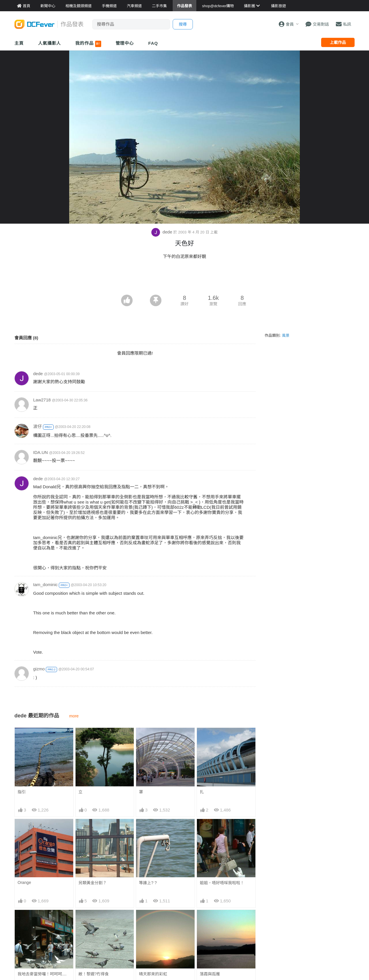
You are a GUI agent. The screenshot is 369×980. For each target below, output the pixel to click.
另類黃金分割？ (93, 883)
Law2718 (42, 400)
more (74, 716)
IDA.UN (41, 452)
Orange (24, 882)
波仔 (37, 426)
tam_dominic (45, 585)
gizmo (39, 669)
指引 (22, 792)
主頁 (19, 43)
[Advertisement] (184, 279)
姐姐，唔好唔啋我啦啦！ (222, 883)
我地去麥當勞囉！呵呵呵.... (42, 974)
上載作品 (338, 42)
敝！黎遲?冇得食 (94, 974)
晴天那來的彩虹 (153, 920)
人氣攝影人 (50, 43)
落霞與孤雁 (210, 920)
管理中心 (125, 43)
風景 (286, 335)
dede (162, 232)
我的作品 (88, 44)
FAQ (153, 43)
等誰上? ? (148, 883)
